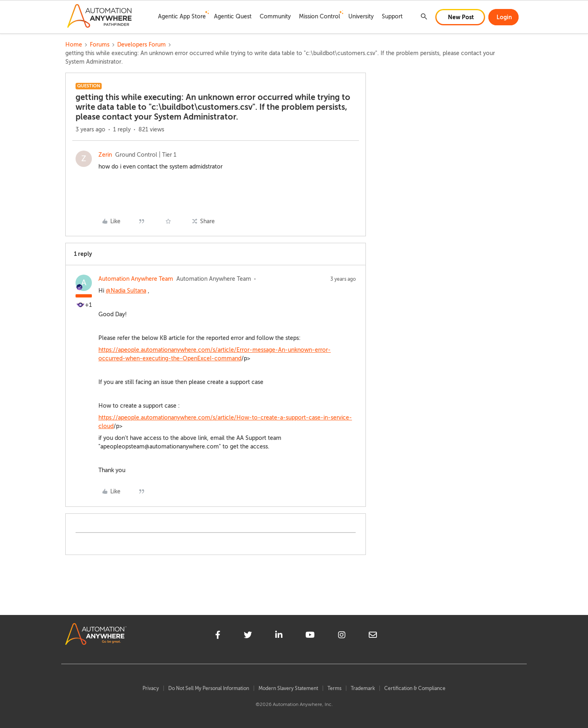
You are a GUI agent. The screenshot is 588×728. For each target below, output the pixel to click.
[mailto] (373, 636)
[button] (460, 17)
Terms (334, 688)
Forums (100, 45)
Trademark (363, 688)
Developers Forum (141, 45)
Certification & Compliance (415, 688)
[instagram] (342, 636)
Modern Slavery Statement (288, 688)
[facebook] (218, 636)
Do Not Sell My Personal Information (209, 688)
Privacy (151, 688)
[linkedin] (279, 636)
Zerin (105, 155)
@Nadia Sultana (126, 291)
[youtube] (310, 636)
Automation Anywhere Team (136, 279)
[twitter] (248, 636)
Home (74, 45)
